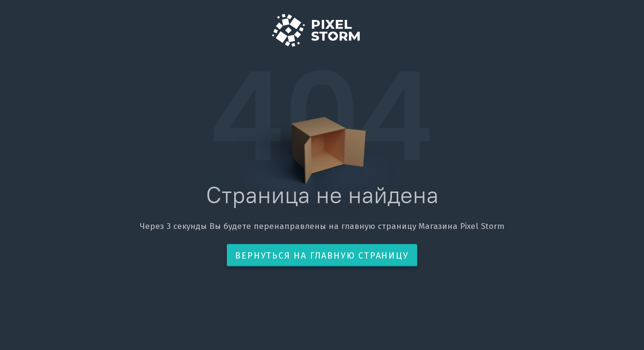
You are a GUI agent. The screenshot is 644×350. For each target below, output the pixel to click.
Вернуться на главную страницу (322, 256)
